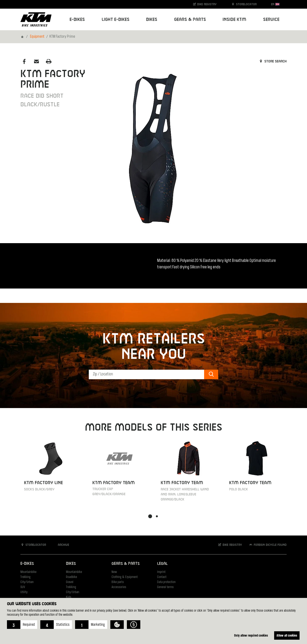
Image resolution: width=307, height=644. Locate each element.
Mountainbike (28, 572)
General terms (165, 587)
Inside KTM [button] (234, 20)
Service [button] (271, 20)
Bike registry (205, 4)
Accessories (119, 587)
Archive (61, 545)
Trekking (25, 577)
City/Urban (27, 582)
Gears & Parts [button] (190, 20)
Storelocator (244, 4)
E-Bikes (27, 564)
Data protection (166, 582)
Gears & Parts (126, 564)
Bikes (71, 564)
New (114, 572)
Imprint (161, 572)
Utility (24, 592)
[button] (22, 625)
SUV (23, 587)
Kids (69, 597)
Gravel (70, 582)
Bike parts (118, 582)
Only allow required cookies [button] (250, 635)
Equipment (37, 37)
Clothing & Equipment (125, 577)
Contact (162, 577)
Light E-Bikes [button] (116, 20)
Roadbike (71, 577)
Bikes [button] (152, 20)
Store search (273, 61)
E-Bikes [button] (77, 20)
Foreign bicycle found (268, 545)
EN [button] (275, 4)
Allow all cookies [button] (287, 635)
